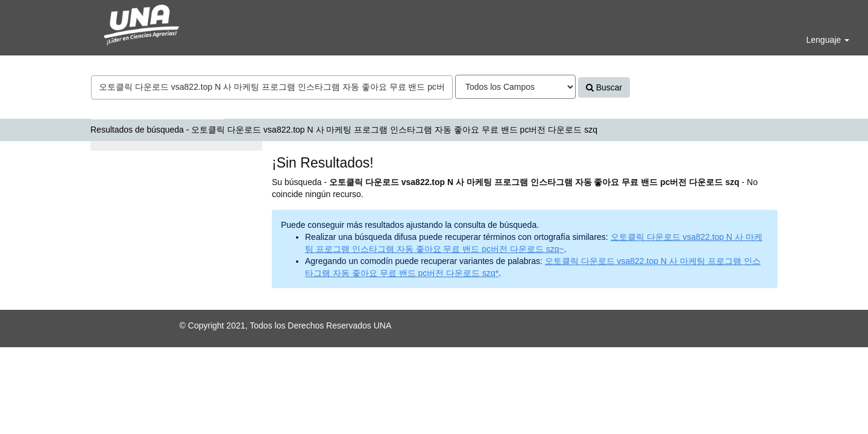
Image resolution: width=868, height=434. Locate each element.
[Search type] (515, 87)
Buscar (604, 87)
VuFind (38, 19)
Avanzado (659, 87)
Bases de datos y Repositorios (158, 110)
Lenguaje (828, 40)
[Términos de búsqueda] (272, 87)
